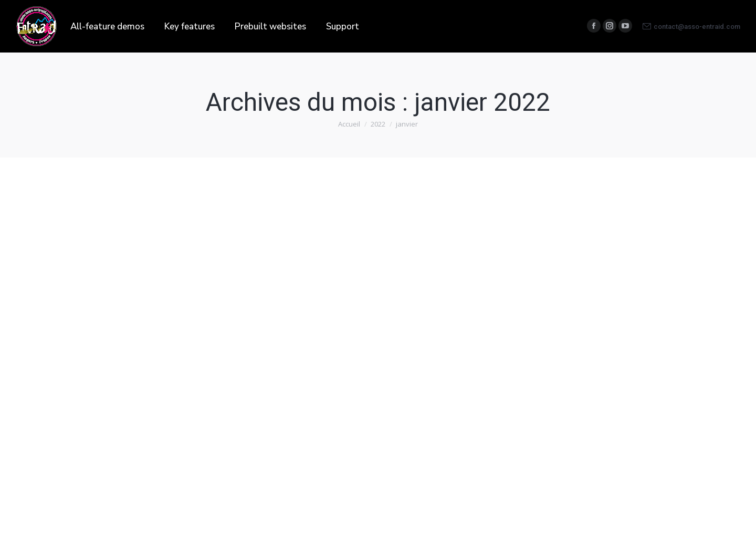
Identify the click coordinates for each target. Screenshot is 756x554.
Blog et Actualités (103, 370)
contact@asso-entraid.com (691, 26)
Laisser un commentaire (113, 383)
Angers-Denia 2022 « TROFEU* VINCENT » (165, 347)
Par (170, 370)
